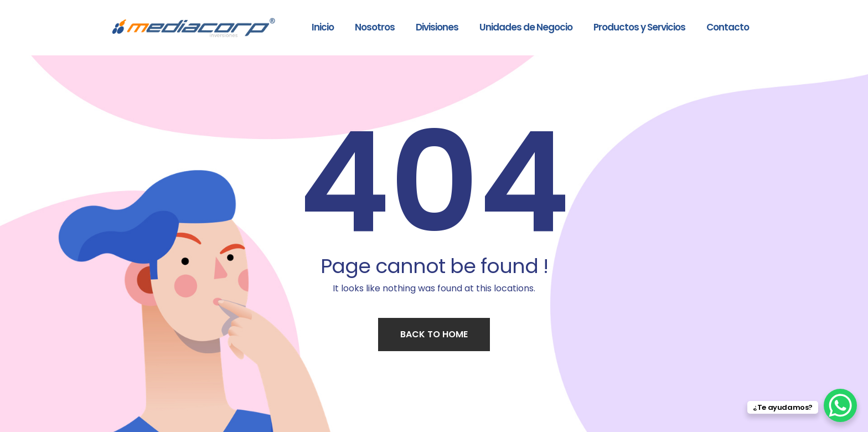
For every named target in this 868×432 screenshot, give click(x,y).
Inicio (323, 27)
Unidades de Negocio (526, 27)
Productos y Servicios (639, 27)
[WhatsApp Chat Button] (840, 405)
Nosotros (375, 27)
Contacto (728, 27)
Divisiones (437, 27)
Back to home (434, 334)
